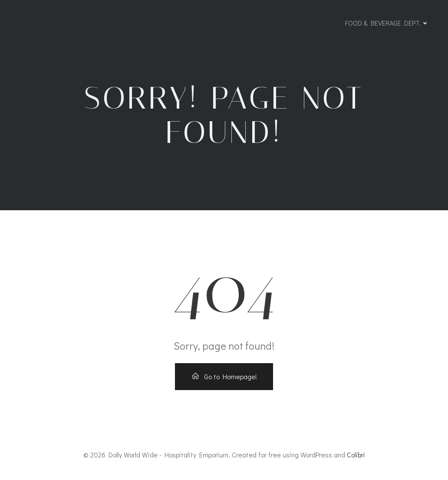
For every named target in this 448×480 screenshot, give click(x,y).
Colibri (356, 455)
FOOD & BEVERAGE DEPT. (387, 23)
